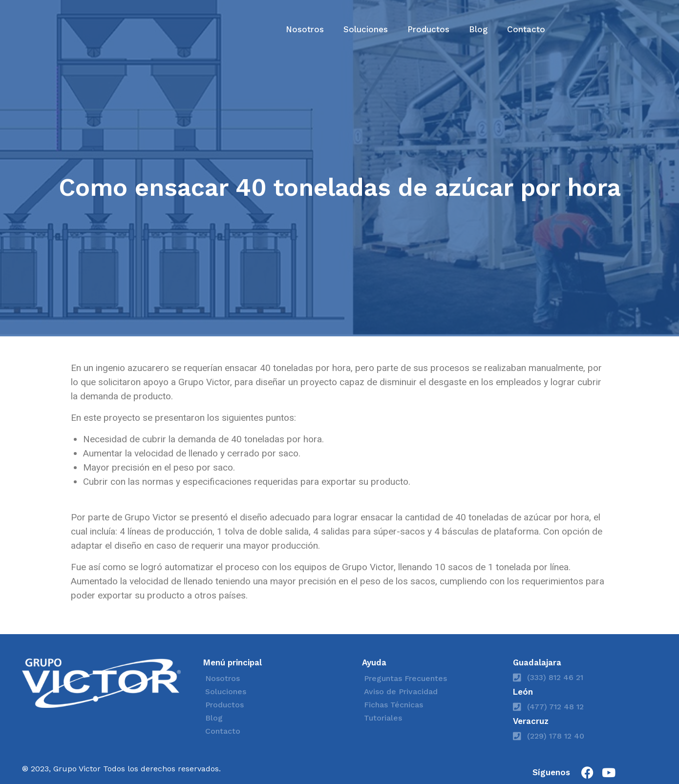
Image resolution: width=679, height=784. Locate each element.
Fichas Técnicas (393, 705)
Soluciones (366, 29)
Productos (428, 29)
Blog (478, 29)
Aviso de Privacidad (401, 691)
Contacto (526, 29)
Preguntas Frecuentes (405, 678)
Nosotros (305, 29)
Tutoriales (383, 718)
